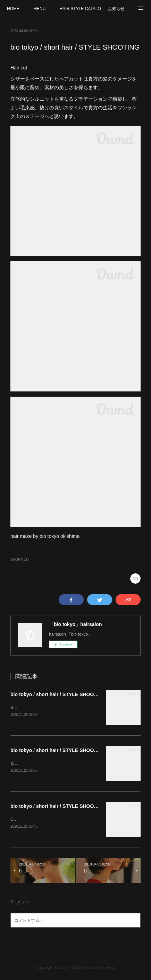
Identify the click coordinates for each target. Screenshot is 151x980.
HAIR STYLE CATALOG (80, 9)
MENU (39, 9)
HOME (13, 9)
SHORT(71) (20, 560)
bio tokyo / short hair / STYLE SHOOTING (58, 694)
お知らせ (116, 9)
